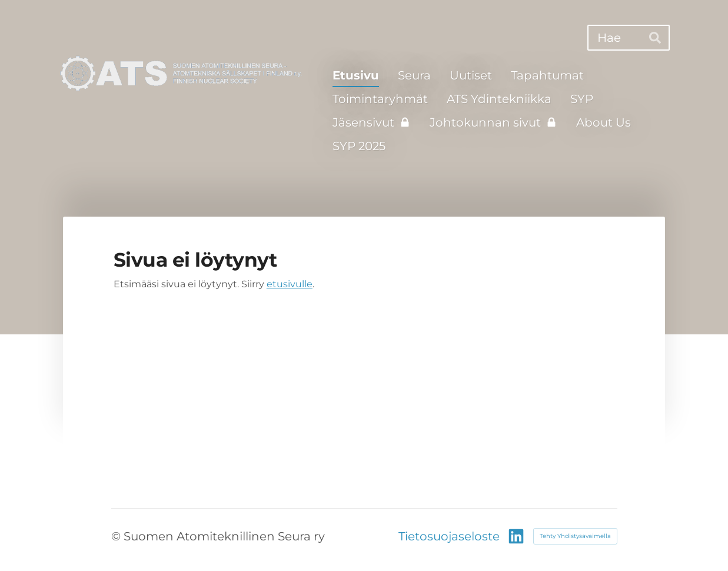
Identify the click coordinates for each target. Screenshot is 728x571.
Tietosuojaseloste (449, 536)
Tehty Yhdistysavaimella (575, 536)
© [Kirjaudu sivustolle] (117, 536)
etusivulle (290, 284)
